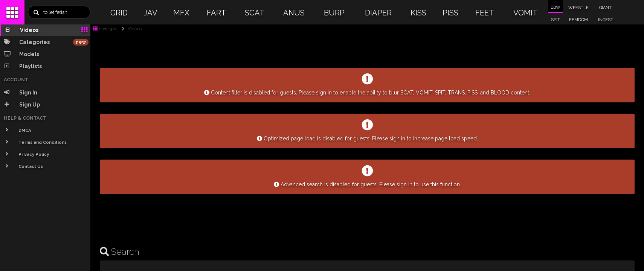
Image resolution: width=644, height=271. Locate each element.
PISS (450, 13)
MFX (181, 13)
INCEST (606, 20)
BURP (334, 13)
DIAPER (378, 13)
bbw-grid (105, 29)
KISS (418, 13)
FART (217, 13)
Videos (130, 29)
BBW (555, 7)
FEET (485, 13)
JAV (150, 13)
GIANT (605, 8)
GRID (119, 13)
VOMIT (526, 13)
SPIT (555, 20)
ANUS (294, 13)
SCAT (255, 13)
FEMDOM (578, 20)
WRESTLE (578, 8)
